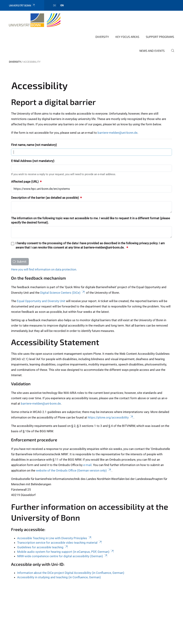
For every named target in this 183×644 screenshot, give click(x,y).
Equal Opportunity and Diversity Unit (41, 282)
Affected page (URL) (26, 162)
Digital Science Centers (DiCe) (63, 274)
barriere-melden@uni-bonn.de (118, 114)
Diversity (102, 18)
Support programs (160, 18)
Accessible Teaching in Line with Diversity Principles (55, 519)
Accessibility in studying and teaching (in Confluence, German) (59, 558)
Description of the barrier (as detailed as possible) (46, 179)
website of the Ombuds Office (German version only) (74, 451)
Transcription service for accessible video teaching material (60, 523)
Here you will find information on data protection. (44, 250)
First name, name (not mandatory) (34, 126)
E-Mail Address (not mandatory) (33, 142)
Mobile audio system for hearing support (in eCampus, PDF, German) (66, 533)
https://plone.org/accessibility (111, 398)
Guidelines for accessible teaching (43, 528)
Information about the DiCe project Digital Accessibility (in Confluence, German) (71, 554)
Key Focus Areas (127, 18)
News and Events (152, 32)
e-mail (87, 446)
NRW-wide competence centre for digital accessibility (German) (62, 537)
